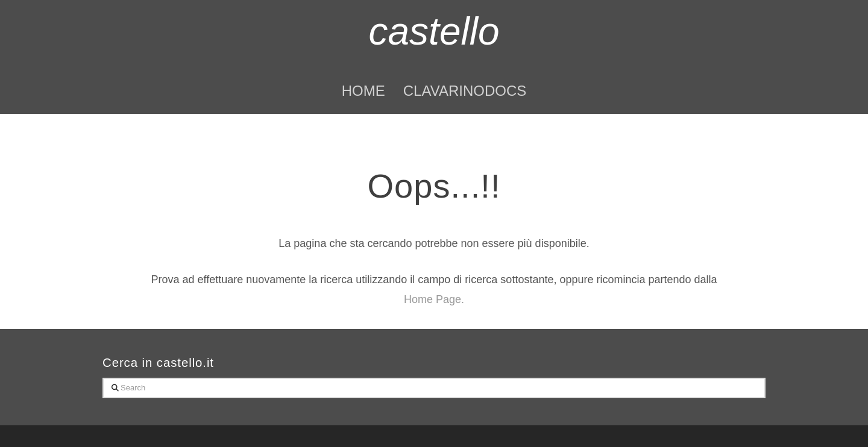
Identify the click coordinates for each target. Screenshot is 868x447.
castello (434, 31)
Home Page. (434, 299)
